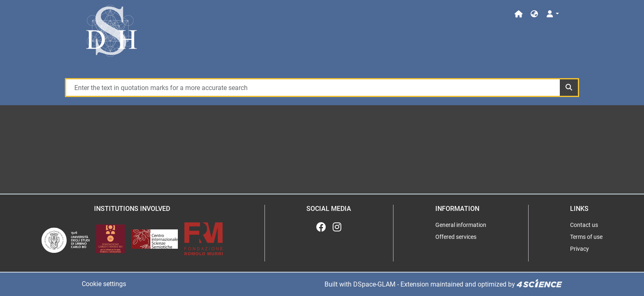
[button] (534, 14)
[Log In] (552, 14)
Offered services (456, 237)
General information (461, 225)
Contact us (584, 225)
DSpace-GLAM (374, 284)
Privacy (580, 249)
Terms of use (586, 237)
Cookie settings (104, 284)
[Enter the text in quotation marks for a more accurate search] (313, 88)
